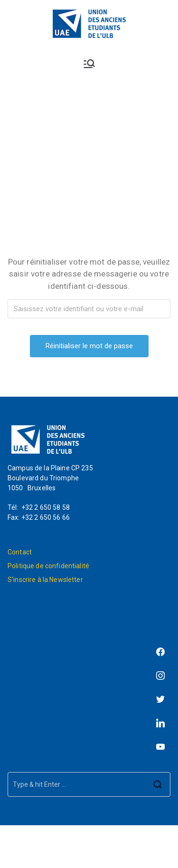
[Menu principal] (89, 64)
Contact (20, 552)
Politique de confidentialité (48, 566)
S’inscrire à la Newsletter (45, 580)
